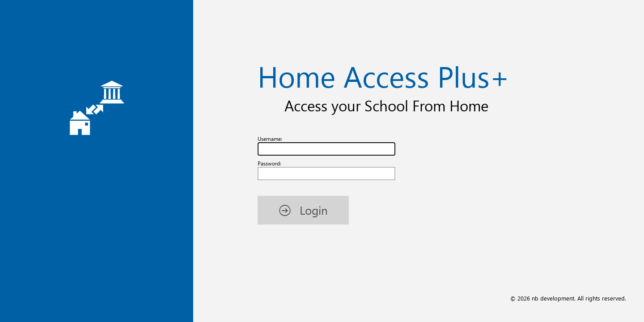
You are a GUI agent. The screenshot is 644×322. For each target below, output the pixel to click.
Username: (270, 139)
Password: (269, 163)
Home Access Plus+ (383, 76)
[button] (303, 210)
